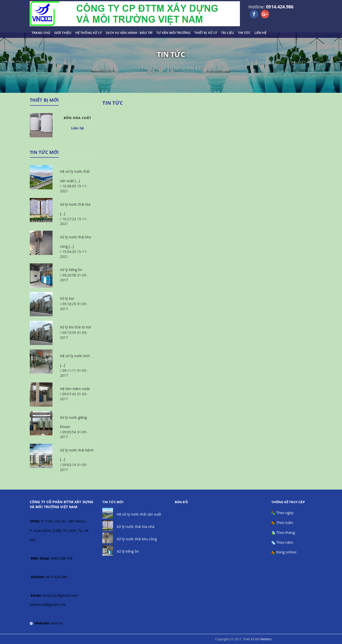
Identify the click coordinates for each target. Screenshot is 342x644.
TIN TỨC (244, 33)
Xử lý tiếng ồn (71, 270)
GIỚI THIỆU (63, 33)
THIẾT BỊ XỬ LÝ (206, 33)
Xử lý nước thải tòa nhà (136, 527)
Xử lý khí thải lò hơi (75, 327)
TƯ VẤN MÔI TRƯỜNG (173, 33)
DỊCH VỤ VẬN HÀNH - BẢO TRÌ (129, 33)
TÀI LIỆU (228, 33)
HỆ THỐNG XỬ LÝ (89, 33)
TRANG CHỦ (41, 33)
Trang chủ (151, 68)
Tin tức (174, 68)
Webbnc (266, 639)
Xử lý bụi (67, 298)
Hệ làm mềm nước (75, 389)
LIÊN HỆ (261, 33)
